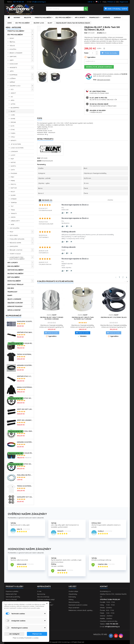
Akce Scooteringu (43, 597)
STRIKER (14, 199)
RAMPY (10, 295)
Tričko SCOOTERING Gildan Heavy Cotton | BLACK (25, 354)
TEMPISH (14, 203)
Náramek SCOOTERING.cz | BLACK (25, 365)
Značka (100, 33)
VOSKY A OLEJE (15, 254)
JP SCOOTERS (16, 144)
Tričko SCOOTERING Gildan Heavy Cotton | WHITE (25, 486)
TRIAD (13, 210)
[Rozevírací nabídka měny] (91, 2)
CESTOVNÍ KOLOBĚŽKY (15, 270)
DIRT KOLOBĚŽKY (14, 277)
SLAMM (13, 195)
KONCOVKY (14, 64)
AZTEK (13, 104)
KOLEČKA (13, 49)
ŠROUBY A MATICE (16, 250)
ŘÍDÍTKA (12, 42)
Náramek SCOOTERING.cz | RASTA (25, 442)
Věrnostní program (104, 80)
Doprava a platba (12, 591)
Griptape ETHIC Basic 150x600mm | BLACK (25, 332)
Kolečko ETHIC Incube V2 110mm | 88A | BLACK (25, 398)
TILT (12, 206)
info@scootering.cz (39, 2)
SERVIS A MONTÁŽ (14, 310)
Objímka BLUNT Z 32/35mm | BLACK (114, 317)
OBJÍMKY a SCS (15, 86)
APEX (12, 100)
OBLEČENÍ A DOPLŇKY (15, 303)
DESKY (12, 38)
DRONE (13, 122)
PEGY (11, 232)
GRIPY (12, 60)
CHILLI (13, 137)
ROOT (13, 192)
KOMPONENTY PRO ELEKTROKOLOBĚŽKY (17, 258)
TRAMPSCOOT (94, 18)
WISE (12, 224)
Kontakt (104, 586)
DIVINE (13, 119)
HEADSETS (13, 67)
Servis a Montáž (11, 599)
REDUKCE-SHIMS (15, 243)
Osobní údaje (73, 591)
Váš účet (72, 586)
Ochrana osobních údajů (46, 599)
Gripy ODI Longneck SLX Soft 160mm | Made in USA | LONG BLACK (25, 420)
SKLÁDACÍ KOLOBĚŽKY (15, 274)
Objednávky (73, 594)
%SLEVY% (27, 18)
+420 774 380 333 (18, 2)
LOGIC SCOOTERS (17, 148)
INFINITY (13, 140)
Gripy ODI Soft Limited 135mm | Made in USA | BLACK (25, 409)
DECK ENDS (14, 235)
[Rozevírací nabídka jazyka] (99, 2)
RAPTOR (14, 188)
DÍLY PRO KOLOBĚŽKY (63, 18)
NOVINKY (17, 18)
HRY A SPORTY (80, 18)
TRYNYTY (14, 213)
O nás (39, 591)
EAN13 (39, 161)
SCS (12, 89)
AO (12, 97)
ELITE (13, 126)
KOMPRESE (14, 75)
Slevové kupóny (74, 602)
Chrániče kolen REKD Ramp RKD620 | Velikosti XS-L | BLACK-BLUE (25, 453)
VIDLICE (12, 46)
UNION (13, 217)
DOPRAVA (117, 18)
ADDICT (13, 93)
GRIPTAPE (13, 57)
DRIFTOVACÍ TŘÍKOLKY (15, 285)
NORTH (13, 166)
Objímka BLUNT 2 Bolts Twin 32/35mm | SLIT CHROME (83, 318)
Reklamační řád (11, 594)
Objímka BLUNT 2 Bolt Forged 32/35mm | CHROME (52, 318)
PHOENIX (14, 173)
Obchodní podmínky (13, 597)
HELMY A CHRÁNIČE (14, 299)
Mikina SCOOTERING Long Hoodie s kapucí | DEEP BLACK (25, 387)
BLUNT (13, 111)
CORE (13, 115)
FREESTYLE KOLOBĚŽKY (43, 18)
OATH (13, 170)
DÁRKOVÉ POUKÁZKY (15, 306)
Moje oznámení (74, 608)
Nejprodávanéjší (14, 316)
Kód (86, 33)
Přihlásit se (111, 2)
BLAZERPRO (15, 108)
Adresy (71, 599)
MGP (12, 159)
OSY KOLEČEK (14, 228)
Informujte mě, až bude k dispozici (99, 67)
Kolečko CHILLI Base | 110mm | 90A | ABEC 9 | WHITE (25, 431)
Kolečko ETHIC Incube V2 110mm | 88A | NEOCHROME (25, 464)
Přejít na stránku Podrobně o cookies (26, 638)
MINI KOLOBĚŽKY (13, 266)
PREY (12, 177)
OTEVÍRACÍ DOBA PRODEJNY (110, 599)
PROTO (13, 184)
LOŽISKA (13, 78)
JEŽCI (12, 71)
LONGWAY (14, 151)
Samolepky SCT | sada (25, 497)
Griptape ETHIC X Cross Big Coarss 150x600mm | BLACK (25, 376)
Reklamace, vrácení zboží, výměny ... (81, 610)
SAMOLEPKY (14, 246)
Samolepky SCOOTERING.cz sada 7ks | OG (25, 321)
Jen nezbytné (14, 634)
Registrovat (124, 2)
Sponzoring (41, 594)
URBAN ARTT (15, 221)
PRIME (13, 181)
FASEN (13, 133)
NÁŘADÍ (12, 82)
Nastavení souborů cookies (78, 605)
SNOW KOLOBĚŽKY (14, 281)
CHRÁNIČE (106, 18)
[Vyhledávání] (67, 9)
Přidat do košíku (109, 53)
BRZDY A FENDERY (16, 53)
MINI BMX (11, 288)
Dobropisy (72, 597)
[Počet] (93, 53)
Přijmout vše (37, 634)
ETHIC (13, 130)
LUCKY (13, 155)
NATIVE (13, 162)
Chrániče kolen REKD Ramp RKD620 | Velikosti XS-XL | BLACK (25, 343)
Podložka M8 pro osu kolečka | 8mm (25, 475)
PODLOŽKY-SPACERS (17, 239)
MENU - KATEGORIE (13, 27)
